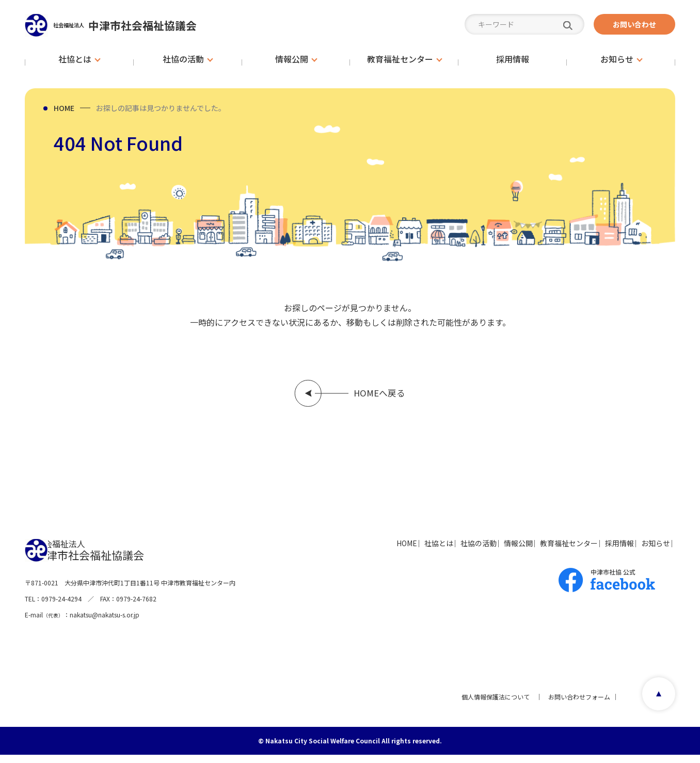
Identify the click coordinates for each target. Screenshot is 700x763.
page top (655, 704)
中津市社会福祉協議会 (146, 25)
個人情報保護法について (491, 704)
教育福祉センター (531, 551)
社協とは (357, 551)
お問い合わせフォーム (575, 704)
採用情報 (596, 551)
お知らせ (646, 551)
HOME (64, 108)
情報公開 (466, 551)
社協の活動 (411, 551)
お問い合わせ (634, 24)
